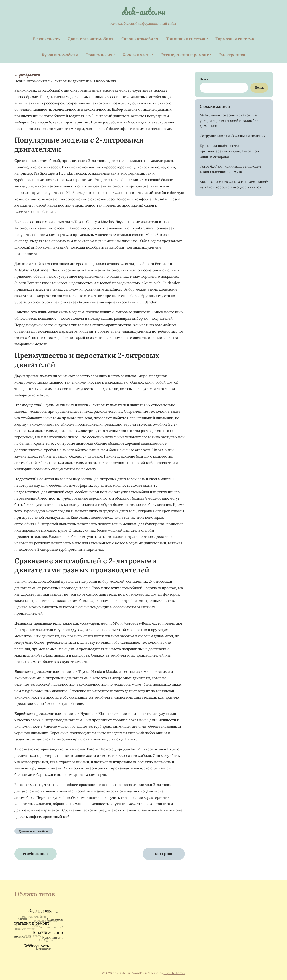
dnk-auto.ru (143, 11)
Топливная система (186, 39)
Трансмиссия (99, 55)
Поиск (204, 79)
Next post (164, 854)
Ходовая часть (137, 55)
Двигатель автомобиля (91, 39)
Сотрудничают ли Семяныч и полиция (233, 136)
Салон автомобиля (140, 39)
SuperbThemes (175, 973)
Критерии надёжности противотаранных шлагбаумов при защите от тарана (229, 151)
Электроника (232, 55)
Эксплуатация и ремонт (185, 55)
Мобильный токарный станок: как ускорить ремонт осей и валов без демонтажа (229, 120)
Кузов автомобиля (60, 55)
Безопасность (46, 39)
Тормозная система (235, 39)
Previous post (35, 854)
